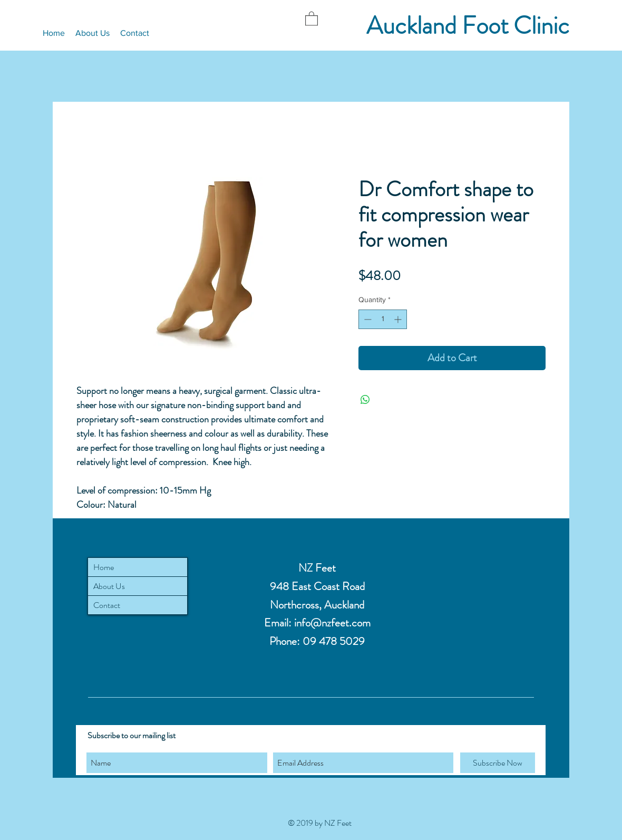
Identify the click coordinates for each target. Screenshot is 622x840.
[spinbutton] (383, 319)
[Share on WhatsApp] (365, 400)
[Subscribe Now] (498, 763)
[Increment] (399, 319)
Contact (107, 605)
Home (104, 567)
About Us (109, 586)
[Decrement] (367, 319)
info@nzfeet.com (332, 623)
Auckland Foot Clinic (468, 26)
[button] (312, 18)
